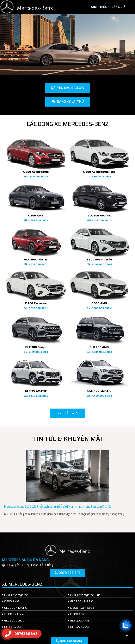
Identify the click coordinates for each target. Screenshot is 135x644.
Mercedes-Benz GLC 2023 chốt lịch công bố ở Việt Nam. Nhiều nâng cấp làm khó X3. (58, 506)
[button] (5, 44)
